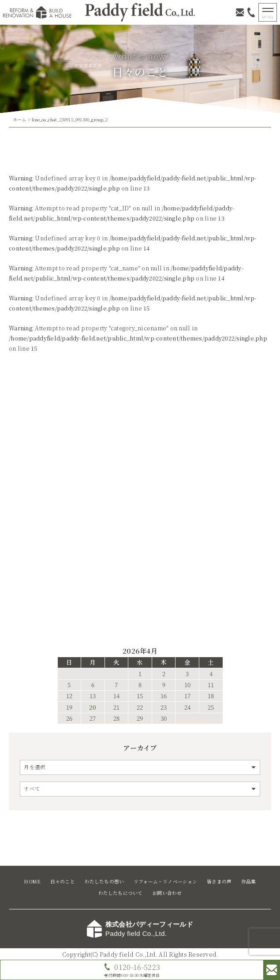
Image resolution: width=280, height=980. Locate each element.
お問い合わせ (167, 893)
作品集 (249, 881)
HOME (32, 881)
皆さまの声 (219, 881)
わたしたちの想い (105, 881)
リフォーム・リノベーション (166, 881)
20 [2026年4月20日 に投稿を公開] (93, 707)
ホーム (20, 120)
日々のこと (63, 881)
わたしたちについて (121, 893)
